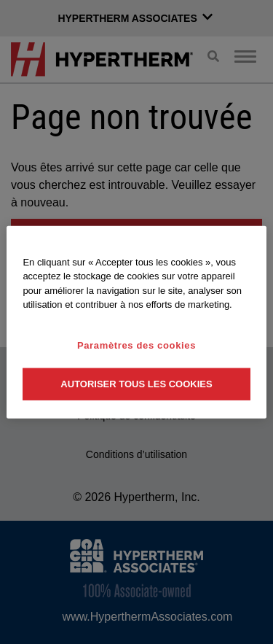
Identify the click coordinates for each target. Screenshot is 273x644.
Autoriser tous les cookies (136, 384)
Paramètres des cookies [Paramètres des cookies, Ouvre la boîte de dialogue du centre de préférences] (136, 345)
